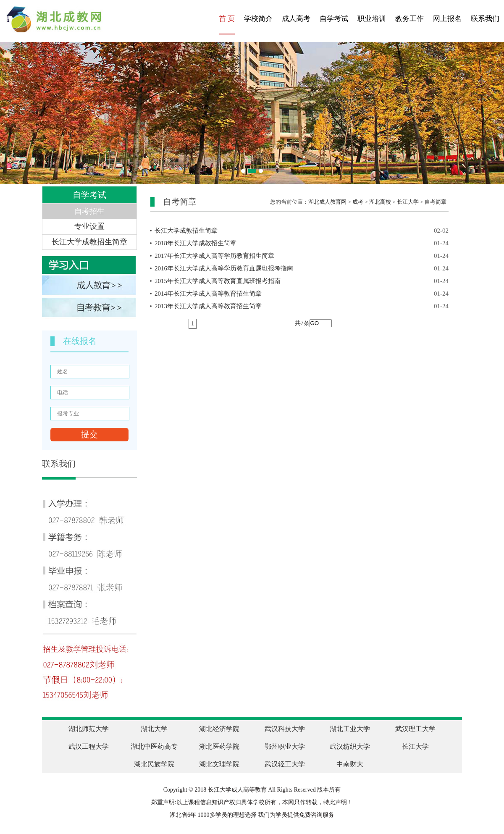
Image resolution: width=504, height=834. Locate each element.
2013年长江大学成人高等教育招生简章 (302, 306)
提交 (89, 434)
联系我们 (485, 19)
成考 (358, 202)
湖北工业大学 (350, 729)
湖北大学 (154, 729)
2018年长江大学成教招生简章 (302, 243)
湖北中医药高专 (154, 746)
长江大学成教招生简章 (302, 231)
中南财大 (350, 764)
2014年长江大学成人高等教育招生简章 (302, 294)
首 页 (227, 19)
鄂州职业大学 (285, 746)
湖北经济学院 (219, 729)
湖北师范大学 (89, 729)
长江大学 (408, 202)
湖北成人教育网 (327, 202)
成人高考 (296, 19)
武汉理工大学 (415, 729)
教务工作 (409, 19)
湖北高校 (380, 202)
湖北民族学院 (154, 764)
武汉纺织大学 (350, 746)
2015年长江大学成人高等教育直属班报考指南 (302, 281)
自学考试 (334, 19)
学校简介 (258, 19)
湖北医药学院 (219, 746)
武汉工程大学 (89, 746)
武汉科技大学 (285, 729)
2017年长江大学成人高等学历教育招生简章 (302, 256)
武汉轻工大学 (285, 764)
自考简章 (436, 202)
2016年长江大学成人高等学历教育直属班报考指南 (302, 268)
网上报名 (447, 19)
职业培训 (372, 19)
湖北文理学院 (219, 764)
